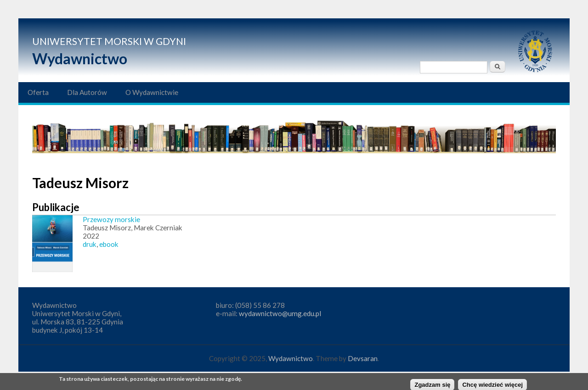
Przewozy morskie (111, 219)
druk (90, 244)
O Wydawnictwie (152, 92)
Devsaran (363, 358)
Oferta (38, 92)
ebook (109, 244)
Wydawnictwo (80, 58)
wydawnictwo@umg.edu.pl (280, 313)
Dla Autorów (87, 92)
